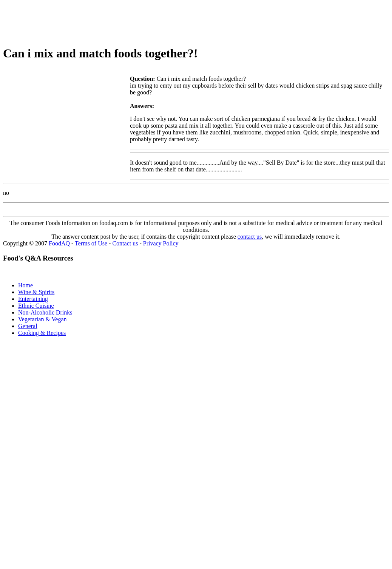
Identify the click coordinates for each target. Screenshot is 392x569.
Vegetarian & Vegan (42, 319)
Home (25, 285)
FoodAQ (59, 243)
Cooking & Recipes (42, 333)
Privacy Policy (161, 243)
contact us (250, 237)
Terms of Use (91, 243)
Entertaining (33, 299)
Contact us (125, 243)
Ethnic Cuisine (36, 306)
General (28, 326)
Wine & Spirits (36, 292)
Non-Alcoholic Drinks (45, 312)
